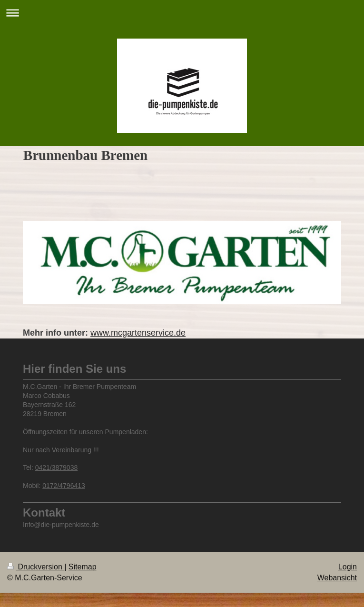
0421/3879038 (57, 468)
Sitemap (83, 567)
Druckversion (36, 567)
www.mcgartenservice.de (138, 333)
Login (348, 567)
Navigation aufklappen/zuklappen (182, 13)
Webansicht (337, 578)
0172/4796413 (64, 486)
